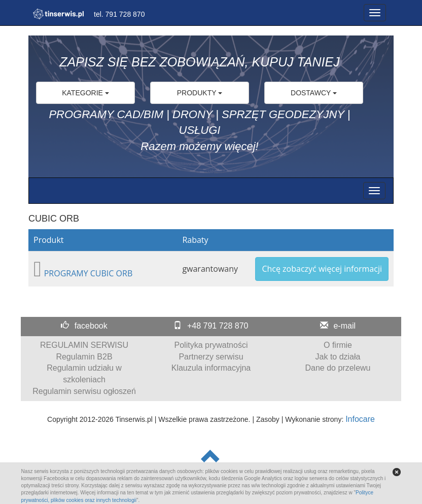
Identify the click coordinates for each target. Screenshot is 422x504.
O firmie (338, 345)
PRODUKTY (200, 93)
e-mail (344, 326)
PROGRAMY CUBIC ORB (89, 273)
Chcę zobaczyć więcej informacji (322, 269)
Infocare (360, 419)
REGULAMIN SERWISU (84, 345)
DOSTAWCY (314, 93)
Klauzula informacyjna (211, 368)
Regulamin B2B (84, 357)
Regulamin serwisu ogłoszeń (84, 391)
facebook (91, 326)
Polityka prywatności (211, 345)
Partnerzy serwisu (211, 357)
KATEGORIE (85, 93)
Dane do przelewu (338, 368)
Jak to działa (338, 357)
